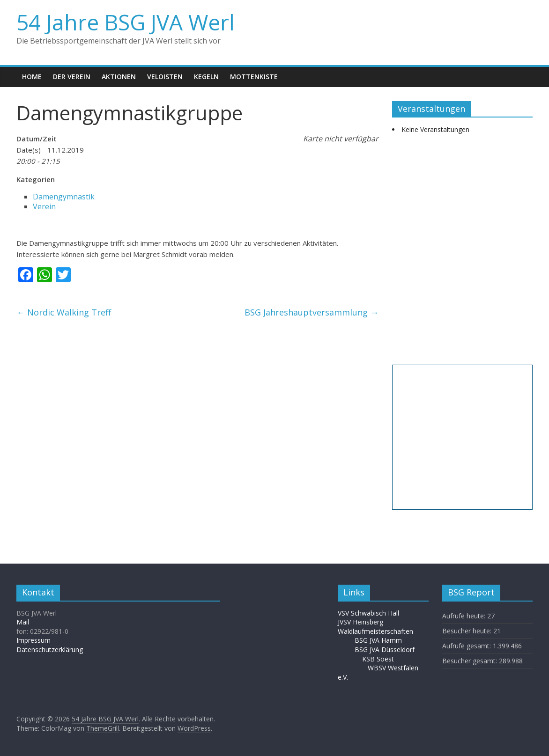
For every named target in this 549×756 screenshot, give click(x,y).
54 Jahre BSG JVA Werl (126, 22)
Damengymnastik (64, 197)
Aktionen (119, 77)
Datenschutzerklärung (50, 650)
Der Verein (72, 77)
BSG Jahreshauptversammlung (312, 312)
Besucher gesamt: (471, 661)
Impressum (33, 640)
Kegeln (206, 77)
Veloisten (165, 77)
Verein (44, 206)
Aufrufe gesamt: (467, 646)
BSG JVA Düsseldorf (385, 650)
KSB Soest (378, 659)
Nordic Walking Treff (64, 312)
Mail (23, 622)
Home (32, 77)
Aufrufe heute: (465, 616)
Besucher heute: (468, 631)
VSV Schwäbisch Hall (368, 613)
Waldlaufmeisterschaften (380, 631)
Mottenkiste (254, 77)
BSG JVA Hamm (379, 640)
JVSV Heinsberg (360, 622)
